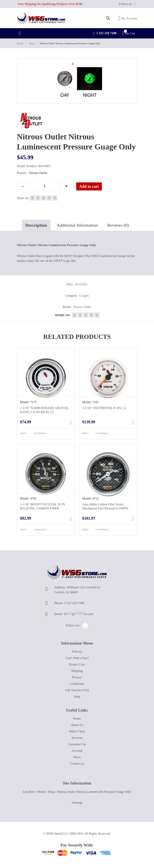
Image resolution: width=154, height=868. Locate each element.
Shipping (77, 671)
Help (77, 697)
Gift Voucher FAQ (77, 690)
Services (77, 738)
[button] (73, 64)
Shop (32, 43)
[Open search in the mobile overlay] (108, 18)
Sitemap (77, 803)
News (77, 757)
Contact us (77, 764)
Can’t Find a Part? (77, 658)
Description (36, 225)
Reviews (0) (118, 225)
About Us (77, 725)
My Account (128, 18)
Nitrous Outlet (38, 173)
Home (20, 43)
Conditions (77, 684)
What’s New (77, 731)
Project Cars (77, 664)
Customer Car (77, 744)
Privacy (77, 677)
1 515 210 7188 (105, 34)
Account (77, 751)
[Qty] (45, 186)
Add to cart (89, 186)
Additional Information (77, 225)
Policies (77, 652)
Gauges (84, 296)
